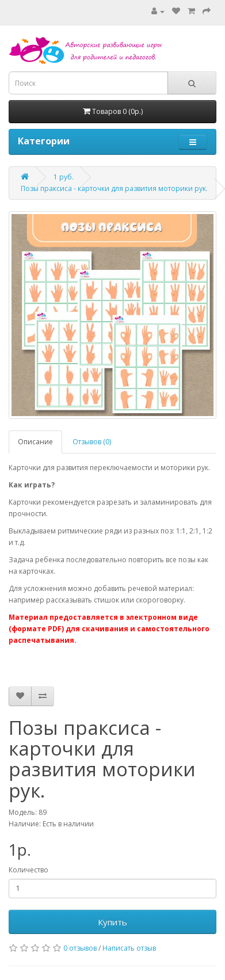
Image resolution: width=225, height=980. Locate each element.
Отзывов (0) (92, 442)
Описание (35, 442)
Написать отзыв (129, 948)
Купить (112, 922)
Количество (28, 870)
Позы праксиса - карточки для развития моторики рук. (114, 188)
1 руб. (64, 177)
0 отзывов (80, 948)
